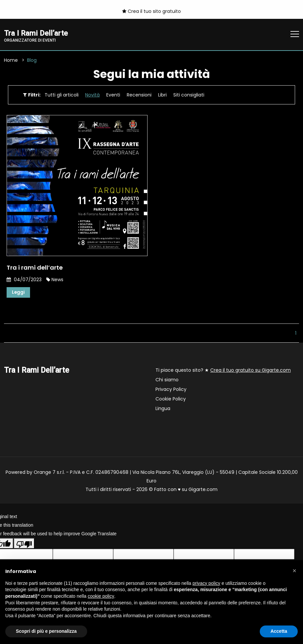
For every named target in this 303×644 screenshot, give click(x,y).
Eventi (113, 95)
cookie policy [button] (101, 596)
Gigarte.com (203, 490)
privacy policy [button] (206, 583)
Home (11, 60)
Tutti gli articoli (62, 95)
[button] (294, 571)
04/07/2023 (24, 280)
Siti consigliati (189, 95)
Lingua (163, 409)
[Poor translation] (24, 544)
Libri (162, 95)
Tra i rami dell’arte (35, 268)
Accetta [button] (279, 631)
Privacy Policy (171, 390)
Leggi (18, 293)
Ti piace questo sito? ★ (223, 371)
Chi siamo (167, 380)
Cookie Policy (171, 399)
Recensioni (139, 95)
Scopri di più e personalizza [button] (46, 631)
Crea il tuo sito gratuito (151, 11)
